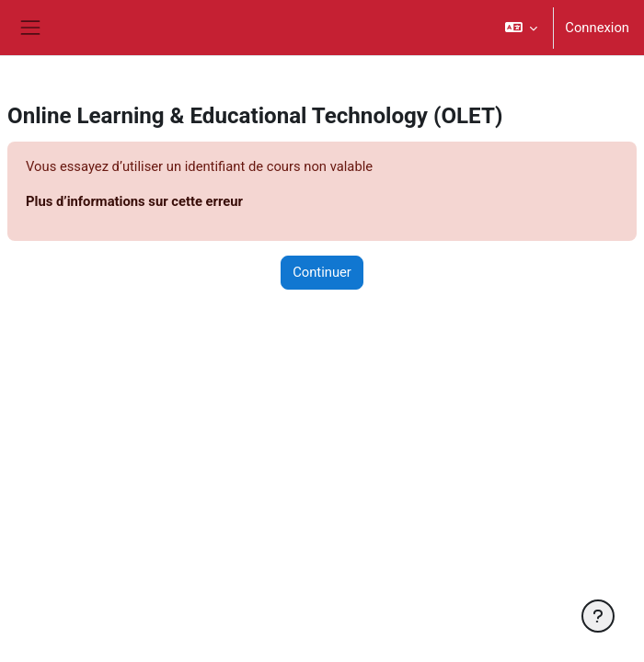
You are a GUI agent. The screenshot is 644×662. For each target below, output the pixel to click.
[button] (521, 28)
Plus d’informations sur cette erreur (134, 201)
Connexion (597, 28)
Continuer (322, 272)
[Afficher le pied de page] (598, 616)
